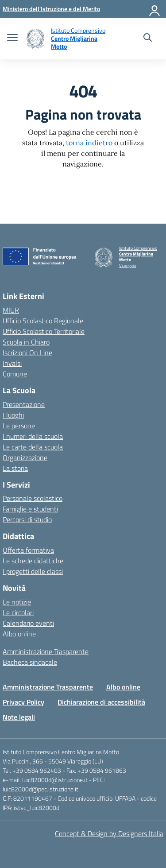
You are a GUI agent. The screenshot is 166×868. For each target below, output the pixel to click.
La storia (15, 468)
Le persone (19, 426)
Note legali (19, 717)
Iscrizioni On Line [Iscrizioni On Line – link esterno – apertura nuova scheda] (27, 353)
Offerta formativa (28, 550)
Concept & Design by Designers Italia (109, 833)
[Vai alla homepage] (35, 39)
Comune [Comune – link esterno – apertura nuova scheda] (15, 374)
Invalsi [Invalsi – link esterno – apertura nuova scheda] (12, 363)
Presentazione (24, 404)
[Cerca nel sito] (148, 39)
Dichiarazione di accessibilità (101, 702)
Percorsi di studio (27, 519)
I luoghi (13, 415)
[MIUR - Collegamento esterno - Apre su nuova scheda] (51, 9)
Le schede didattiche (33, 561)
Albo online (19, 634)
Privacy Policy (23, 702)
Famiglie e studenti (30, 509)
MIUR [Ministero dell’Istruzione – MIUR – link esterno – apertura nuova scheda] (11, 310)
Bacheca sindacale (30, 662)
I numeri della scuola (33, 436)
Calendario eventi (28, 623)
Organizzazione (25, 457)
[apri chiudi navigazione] (12, 39)
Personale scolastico (33, 498)
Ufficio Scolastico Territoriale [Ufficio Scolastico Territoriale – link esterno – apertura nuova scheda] (44, 331)
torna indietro (89, 143)
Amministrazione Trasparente (46, 651)
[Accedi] (155, 9)
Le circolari (18, 612)
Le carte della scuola (33, 447)
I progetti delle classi (33, 571)
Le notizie (17, 602)
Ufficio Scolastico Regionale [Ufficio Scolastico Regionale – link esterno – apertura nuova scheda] (43, 321)
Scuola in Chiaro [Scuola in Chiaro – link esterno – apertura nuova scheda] (26, 342)
